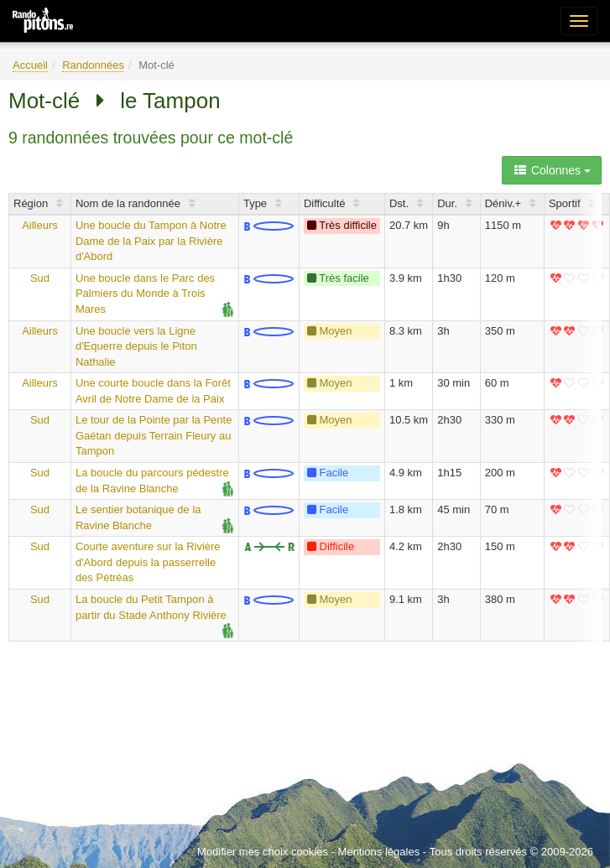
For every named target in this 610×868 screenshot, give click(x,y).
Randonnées (93, 65)
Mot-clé (44, 101)
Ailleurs (40, 225)
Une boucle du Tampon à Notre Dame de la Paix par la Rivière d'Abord (151, 241)
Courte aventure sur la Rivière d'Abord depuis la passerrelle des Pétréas (148, 562)
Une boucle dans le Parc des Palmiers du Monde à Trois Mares (145, 294)
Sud (40, 278)
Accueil (30, 65)
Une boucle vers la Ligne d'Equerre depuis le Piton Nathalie (136, 346)
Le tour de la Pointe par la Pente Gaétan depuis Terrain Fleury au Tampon (154, 435)
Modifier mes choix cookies (263, 852)
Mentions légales (379, 852)
